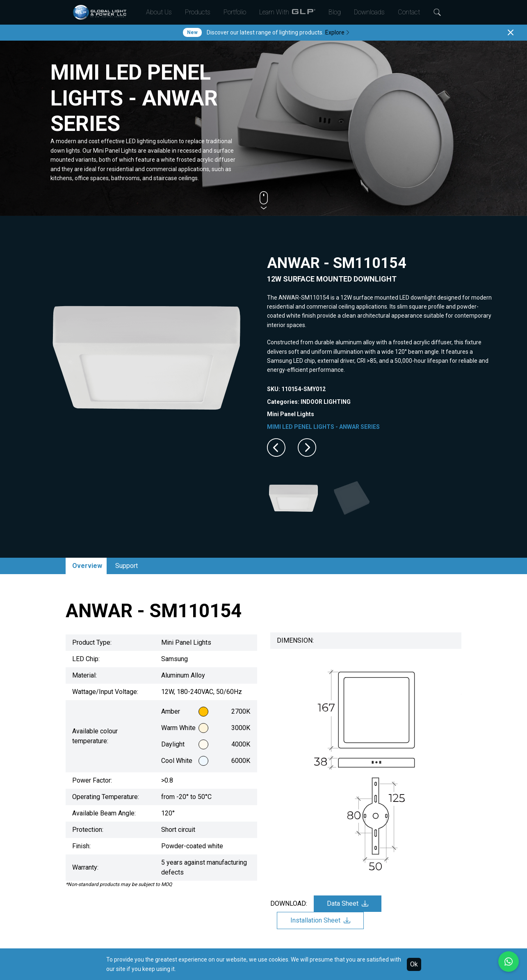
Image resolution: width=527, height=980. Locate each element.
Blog (335, 12)
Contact (409, 12)
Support (127, 566)
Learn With (287, 12)
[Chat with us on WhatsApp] (509, 962)
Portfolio (235, 12)
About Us (159, 12)
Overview (87, 566)
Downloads (369, 12)
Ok (414, 964)
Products (198, 12)
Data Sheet (348, 903)
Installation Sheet (320, 920)
